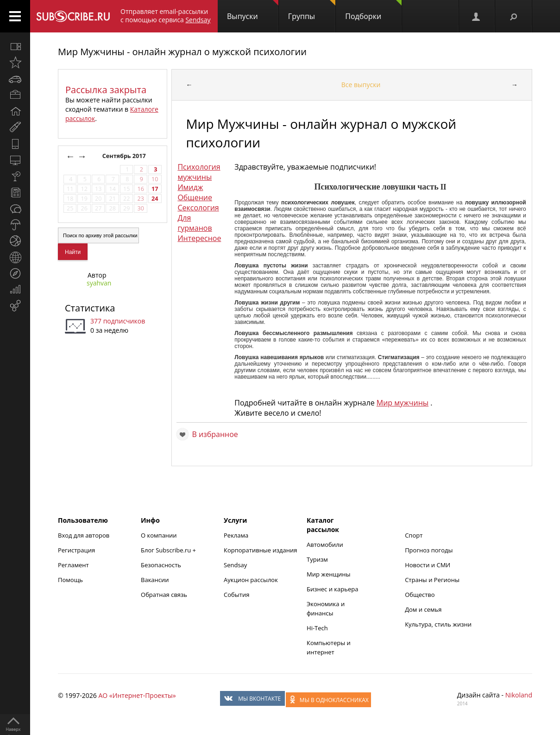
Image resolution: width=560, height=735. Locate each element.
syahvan (99, 283)
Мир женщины (329, 574)
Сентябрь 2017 (125, 156)
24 (155, 199)
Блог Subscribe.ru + (169, 550)
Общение (195, 197)
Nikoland (519, 695)
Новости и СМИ (428, 565)
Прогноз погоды (429, 550)
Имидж (190, 187)
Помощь (70, 580)
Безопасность (161, 565)
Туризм (317, 559)
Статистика (90, 308)
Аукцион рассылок (251, 580)
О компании (159, 535)
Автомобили (325, 545)
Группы (312, 11)
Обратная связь (164, 595)
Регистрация (76, 550)
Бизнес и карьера (332, 589)
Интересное (199, 238)
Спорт (414, 535)
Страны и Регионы (432, 580)
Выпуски (253, 11)
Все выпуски (361, 85)
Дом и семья (423, 609)
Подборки (373, 11)
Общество (420, 595)
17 (155, 189)
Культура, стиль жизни (438, 624)
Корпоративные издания (260, 550)
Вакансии (155, 580)
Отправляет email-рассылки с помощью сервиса (166, 16)
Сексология (198, 208)
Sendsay (235, 565)
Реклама (236, 535)
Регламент (73, 565)
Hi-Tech (317, 628)
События (236, 595)
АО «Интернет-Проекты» (137, 695)
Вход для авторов (84, 535)
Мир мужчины (403, 403)
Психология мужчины (199, 172)
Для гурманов (195, 223)
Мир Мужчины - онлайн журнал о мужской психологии (182, 52)
